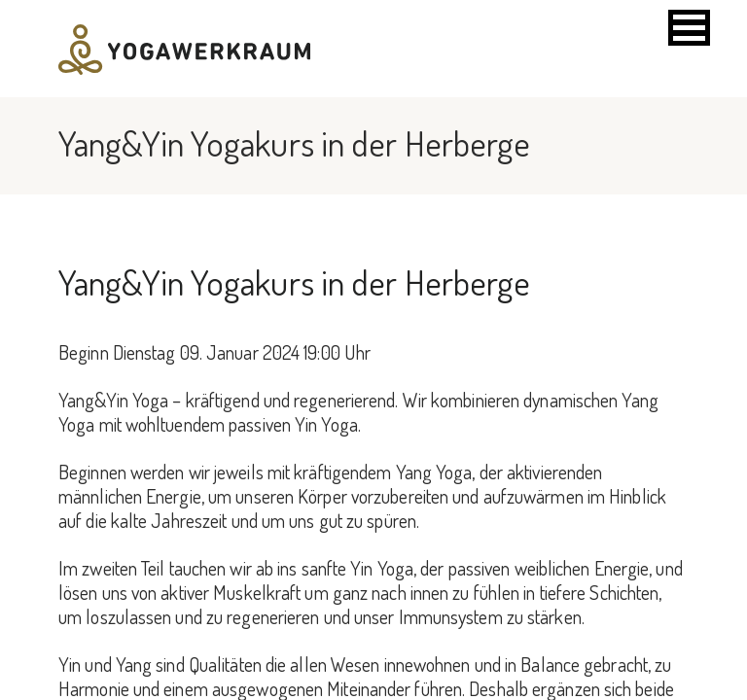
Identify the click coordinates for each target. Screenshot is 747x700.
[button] (689, 28)
